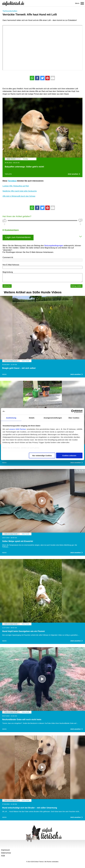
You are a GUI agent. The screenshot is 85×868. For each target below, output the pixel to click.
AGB (3, 856)
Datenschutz (6, 853)
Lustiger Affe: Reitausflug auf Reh (16, 186)
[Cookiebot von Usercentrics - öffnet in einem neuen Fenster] (73, 411)
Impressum (5, 850)
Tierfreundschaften (10, 11)
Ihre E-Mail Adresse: (11, 265)
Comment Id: (8, 257)
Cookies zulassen (69, 455)
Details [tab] (32, 418)
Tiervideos (12, 181)
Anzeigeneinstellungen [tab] (53, 418)
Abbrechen (7, 286)
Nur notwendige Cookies (42, 455)
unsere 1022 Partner (18, 429)
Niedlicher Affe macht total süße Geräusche (20, 191)
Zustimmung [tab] (11, 418)
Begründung (8, 272)
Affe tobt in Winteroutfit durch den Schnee (19, 196)
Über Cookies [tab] (74, 418)
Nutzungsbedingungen (54, 246)
